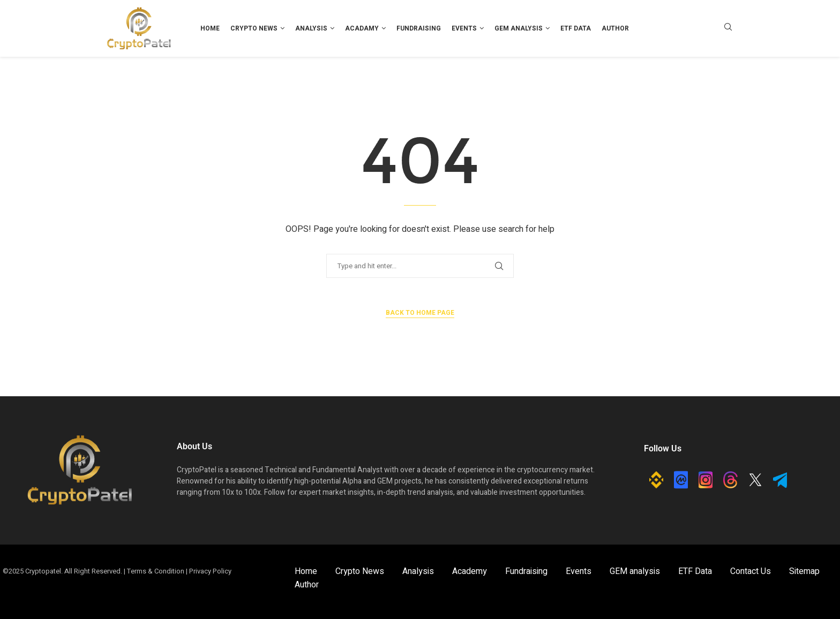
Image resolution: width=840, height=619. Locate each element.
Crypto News (254, 28)
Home (210, 28)
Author (615, 28)
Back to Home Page (420, 313)
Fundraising (419, 28)
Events (464, 28)
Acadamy (362, 28)
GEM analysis (519, 28)
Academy (470, 571)
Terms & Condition (156, 571)
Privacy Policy (210, 571)
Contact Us (751, 571)
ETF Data (576, 28)
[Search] (728, 29)
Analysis (311, 28)
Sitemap (804, 571)
